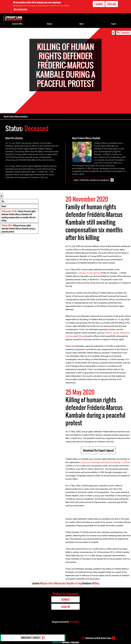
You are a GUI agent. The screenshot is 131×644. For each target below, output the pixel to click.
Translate (125, 33)
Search (114, 24)
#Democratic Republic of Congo (69, 587)
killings (81, 340)
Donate (50, 24)
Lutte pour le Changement (89, 277)
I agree (99, 4)
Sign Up (66, 611)
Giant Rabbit (74, 626)
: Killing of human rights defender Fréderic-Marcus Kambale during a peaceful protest (18, 232)
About (4, 210)
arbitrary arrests (112, 337)
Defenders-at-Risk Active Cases (96, 638)
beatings (69, 340)
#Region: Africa (47, 587)
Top (3, 205)
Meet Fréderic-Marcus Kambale (92, 184)
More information (21, 9)
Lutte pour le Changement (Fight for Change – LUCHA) (105, 466)
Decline (112, 4)
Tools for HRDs (17, 24)
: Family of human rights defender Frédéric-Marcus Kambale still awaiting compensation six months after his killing (19, 220)
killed (127, 363)
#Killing (96, 587)
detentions (125, 337)
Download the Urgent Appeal (98, 454)
